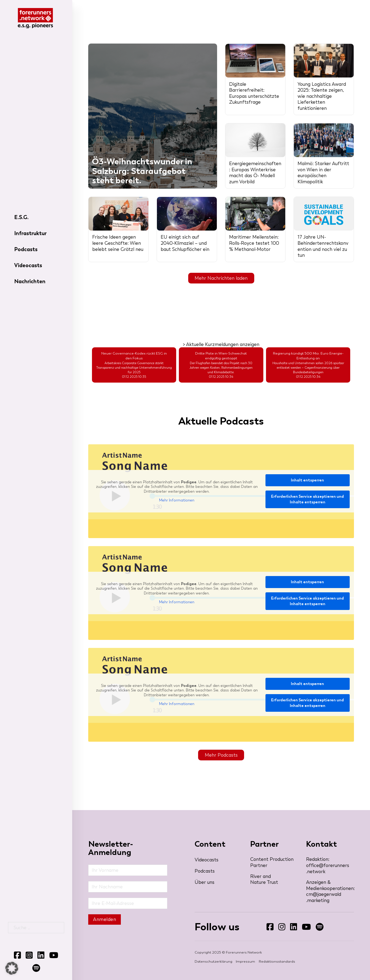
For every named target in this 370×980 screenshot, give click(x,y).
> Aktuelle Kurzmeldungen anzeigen (221, 344)
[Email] (128, 903)
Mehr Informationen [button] (177, 500)
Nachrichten (30, 281)
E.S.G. (21, 217)
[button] (12, 968)
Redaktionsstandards (277, 962)
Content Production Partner (272, 862)
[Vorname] (128, 870)
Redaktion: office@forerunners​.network (328, 865)
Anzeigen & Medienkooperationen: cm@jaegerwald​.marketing (330, 891)
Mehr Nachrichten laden (221, 278)
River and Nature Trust (264, 879)
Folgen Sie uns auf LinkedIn (290, 931)
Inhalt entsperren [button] (307, 480)
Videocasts (28, 265)
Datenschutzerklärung (213, 962)
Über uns (205, 882)
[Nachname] (128, 887)
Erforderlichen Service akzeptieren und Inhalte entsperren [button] (307, 499)
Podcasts (26, 249)
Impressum (245, 962)
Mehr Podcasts (221, 755)
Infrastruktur (30, 233)
